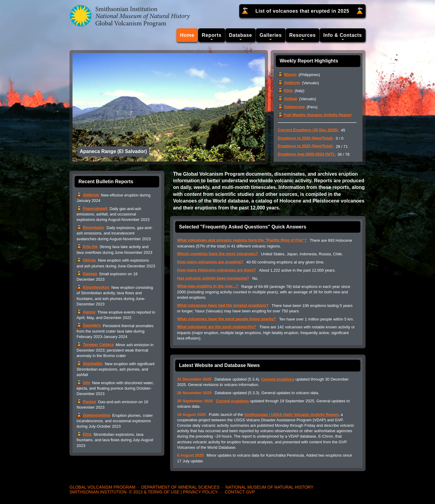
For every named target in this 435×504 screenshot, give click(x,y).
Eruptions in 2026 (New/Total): (306, 138)
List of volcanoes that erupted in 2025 (303, 11)
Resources (303, 35)
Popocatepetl (95, 208)
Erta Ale (90, 246)
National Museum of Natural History (269, 487)
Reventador (94, 227)
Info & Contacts (343, 35)
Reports (212, 35)
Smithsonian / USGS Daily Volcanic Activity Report (291, 415)
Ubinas (90, 260)
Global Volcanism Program (102, 487)
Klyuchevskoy (96, 287)
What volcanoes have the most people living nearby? (226, 319)
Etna (288, 90)
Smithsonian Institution (98, 492)
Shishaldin (93, 364)
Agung (89, 312)
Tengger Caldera (98, 345)
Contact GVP (240, 492)
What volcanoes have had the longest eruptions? (223, 305)
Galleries (271, 35)
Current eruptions (278, 379)
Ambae (291, 99)
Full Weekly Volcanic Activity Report (318, 115)
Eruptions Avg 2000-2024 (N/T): (307, 154)
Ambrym (292, 83)
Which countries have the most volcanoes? (217, 254)
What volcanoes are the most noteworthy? (217, 327)
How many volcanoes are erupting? (210, 262)
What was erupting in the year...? (208, 286)
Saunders (92, 325)
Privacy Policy (200, 492)
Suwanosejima (97, 415)
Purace (90, 402)
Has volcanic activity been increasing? (213, 278)
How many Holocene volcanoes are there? (216, 270)
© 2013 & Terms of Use (154, 492)
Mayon (290, 74)
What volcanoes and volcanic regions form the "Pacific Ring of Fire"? (242, 240)
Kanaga (90, 274)
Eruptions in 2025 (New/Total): (306, 146)
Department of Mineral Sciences (180, 487)
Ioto (87, 383)
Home (187, 35)
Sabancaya (295, 107)
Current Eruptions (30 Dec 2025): (308, 130)
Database (240, 35)
